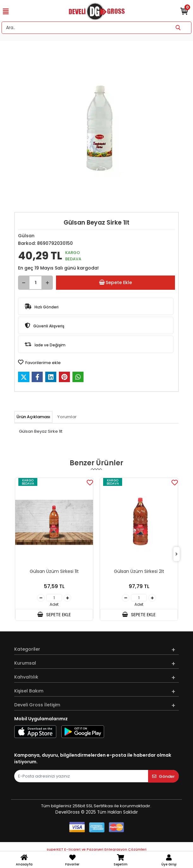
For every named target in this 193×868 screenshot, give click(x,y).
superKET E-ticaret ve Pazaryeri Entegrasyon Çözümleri (97, 849)
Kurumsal (25, 663)
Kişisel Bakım (29, 691)
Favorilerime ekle (39, 363)
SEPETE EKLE (54, 615)
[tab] (33, 417)
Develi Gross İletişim (37, 705)
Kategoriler (27, 649)
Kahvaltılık (26, 677)
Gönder (163, 776)
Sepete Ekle (115, 283)
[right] (177, 554)
